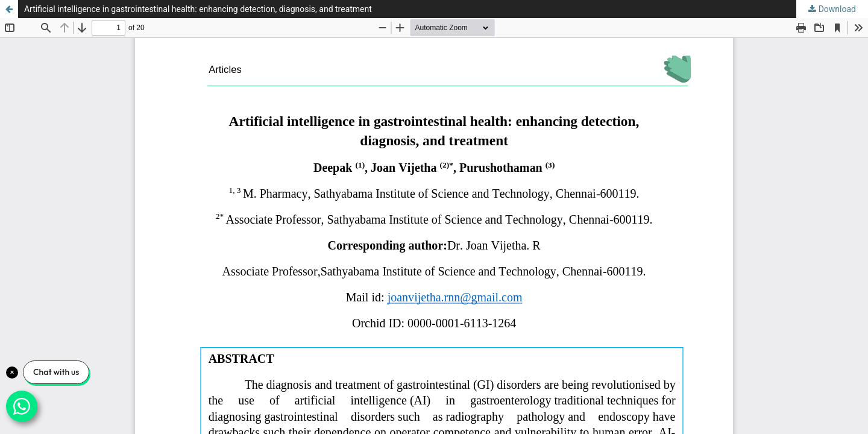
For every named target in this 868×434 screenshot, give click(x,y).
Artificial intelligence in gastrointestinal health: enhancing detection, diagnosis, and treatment (198, 9)
